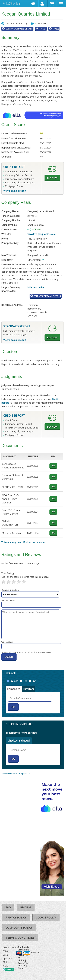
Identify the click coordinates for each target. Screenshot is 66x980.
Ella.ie (21, 968)
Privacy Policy (16, 917)
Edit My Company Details (19, 29)
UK (25, 681)
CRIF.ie (21, 960)
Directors (29, 689)
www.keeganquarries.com (41, 234)
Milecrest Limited (36, 287)
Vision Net (23, 950)
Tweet (43, 29)
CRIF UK (22, 966)
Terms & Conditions (20, 938)
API (19, 958)
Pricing (26, 907)
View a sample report (15, 191)
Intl (34, 681)
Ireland (14, 681)
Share (56, 29)
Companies (14, 689)
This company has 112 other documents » (23, 542)
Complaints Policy (19, 927)
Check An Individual (19, 741)
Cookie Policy (46, 917)
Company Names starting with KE (16, 774)
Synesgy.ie (23, 963)
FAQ (8, 907)
